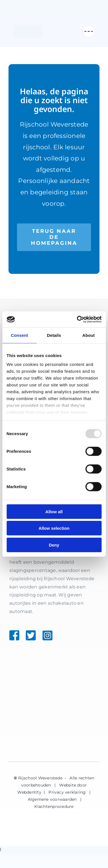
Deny (54, 545)
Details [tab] (54, 335)
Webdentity (29, 792)
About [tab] (88, 335)
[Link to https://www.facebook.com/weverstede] (12, 635)
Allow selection (54, 528)
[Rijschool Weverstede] (28, 31)
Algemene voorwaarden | (55, 799)
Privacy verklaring (67, 792)
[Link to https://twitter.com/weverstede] (27, 635)
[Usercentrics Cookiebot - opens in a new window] (77, 319)
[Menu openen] (89, 31)
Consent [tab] (19, 335)
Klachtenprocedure (54, 806)
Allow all (54, 511)
